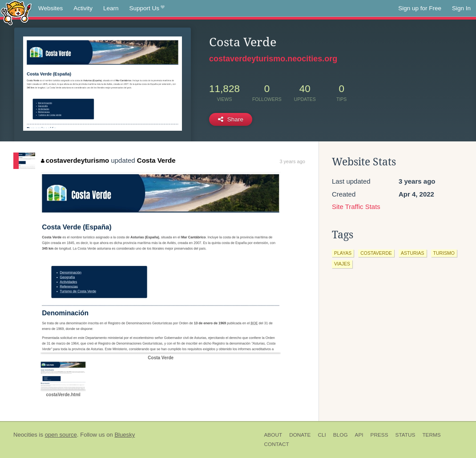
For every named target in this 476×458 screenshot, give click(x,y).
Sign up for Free (420, 8)
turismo (444, 253)
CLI (322, 435)
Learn (111, 8)
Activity (83, 8)
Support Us (147, 8)
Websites (50, 8)
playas (343, 253)
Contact (277, 444)
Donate (300, 435)
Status (405, 435)
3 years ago (292, 161)
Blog (341, 435)
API (359, 435)
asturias (413, 253)
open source (61, 435)
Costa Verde (156, 160)
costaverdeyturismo (75, 160)
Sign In (461, 8)
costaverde (376, 253)
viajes (342, 264)
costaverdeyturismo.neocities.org (273, 59)
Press (379, 435)
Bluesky (125, 435)
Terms (431, 435)
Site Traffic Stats (356, 207)
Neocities (25, 435)
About (273, 435)
